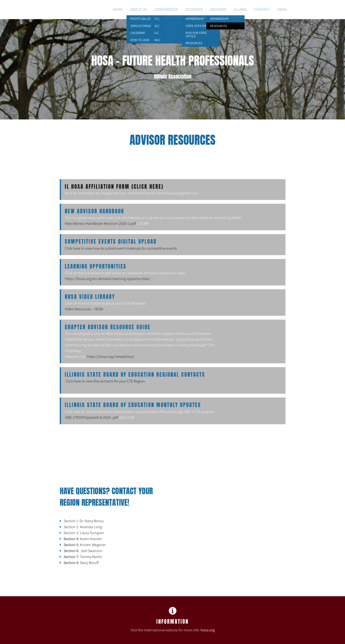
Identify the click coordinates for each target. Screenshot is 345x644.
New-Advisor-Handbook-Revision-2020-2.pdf (100, 223)
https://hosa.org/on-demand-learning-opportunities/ (108, 279)
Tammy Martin (83, 557)
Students (194, 9)
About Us (139, 9)
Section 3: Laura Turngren (84, 533)
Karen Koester (83, 539)
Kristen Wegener (85, 545)
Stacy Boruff (81, 563)
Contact (262, 9)
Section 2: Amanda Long (83, 527)
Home (118, 9)
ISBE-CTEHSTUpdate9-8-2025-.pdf (91, 417)
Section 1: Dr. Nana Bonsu (84, 521)
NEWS (282, 9)
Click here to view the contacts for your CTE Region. (106, 381)
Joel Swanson (83, 551)
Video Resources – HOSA (84, 309)
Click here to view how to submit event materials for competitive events (121, 248)
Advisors (218, 9)
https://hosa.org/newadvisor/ (111, 357)
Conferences (166, 9)
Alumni (240, 9)
